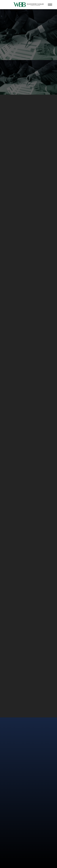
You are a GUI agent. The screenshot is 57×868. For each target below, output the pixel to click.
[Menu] (50, 5)
